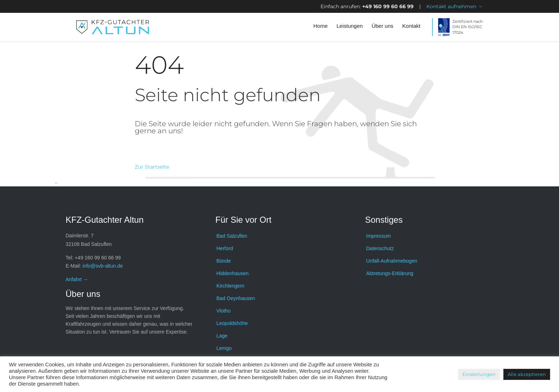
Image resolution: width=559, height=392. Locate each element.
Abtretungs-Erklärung (390, 273)
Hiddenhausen (232, 273)
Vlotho (224, 311)
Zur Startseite (152, 167)
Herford (225, 248)
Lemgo (224, 348)
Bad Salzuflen (232, 236)
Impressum (378, 236)
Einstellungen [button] (479, 374)
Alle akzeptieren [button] (527, 374)
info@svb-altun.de (102, 266)
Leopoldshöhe (232, 323)
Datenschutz (380, 248)
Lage (222, 336)
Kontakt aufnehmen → (455, 6)
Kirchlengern (230, 286)
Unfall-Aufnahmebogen (392, 261)
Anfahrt (74, 279)
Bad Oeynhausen (236, 298)
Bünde (224, 261)
